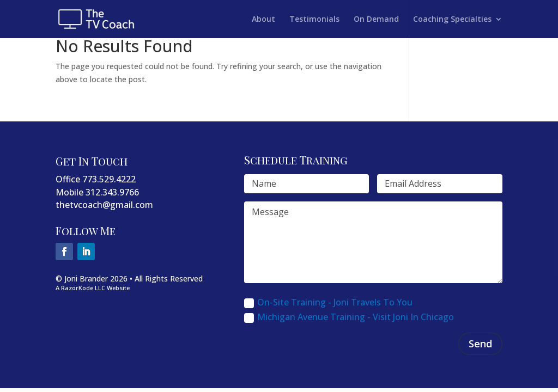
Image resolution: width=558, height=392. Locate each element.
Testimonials (314, 20)
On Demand (376, 20)
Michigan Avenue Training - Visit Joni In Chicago (349, 317)
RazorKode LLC (83, 288)
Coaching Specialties (452, 20)
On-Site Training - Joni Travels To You (328, 302)
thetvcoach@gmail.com (104, 205)
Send (480, 344)
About (263, 20)
